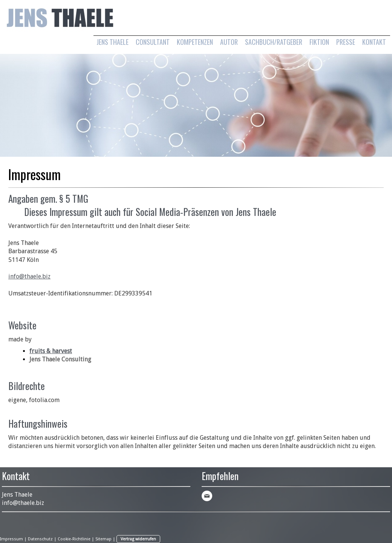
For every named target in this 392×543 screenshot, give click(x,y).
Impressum (11, 539)
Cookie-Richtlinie (74, 539)
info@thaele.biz (29, 276)
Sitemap (103, 539)
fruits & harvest (51, 351)
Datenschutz (40, 539)
